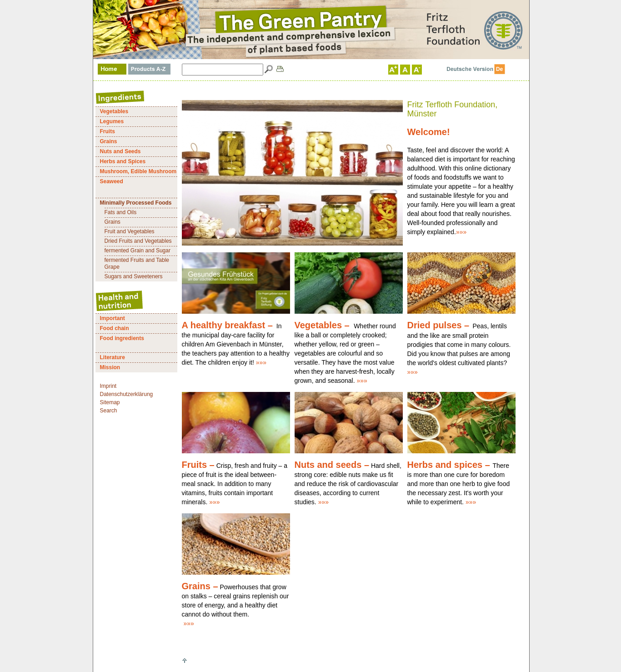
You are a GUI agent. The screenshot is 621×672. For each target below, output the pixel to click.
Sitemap (110, 402)
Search (109, 411)
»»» (461, 232)
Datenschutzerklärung (127, 394)
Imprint (108, 386)
